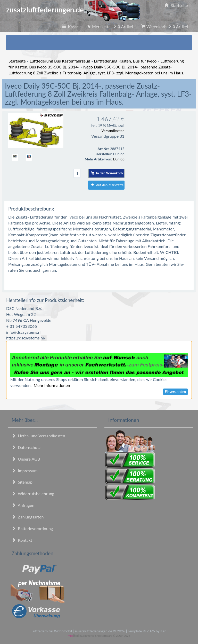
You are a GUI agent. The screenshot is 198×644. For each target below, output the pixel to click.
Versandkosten (113, 131)
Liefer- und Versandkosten (38, 436)
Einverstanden (175, 392)
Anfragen (23, 505)
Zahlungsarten (28, 517)
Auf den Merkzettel (108, 185)
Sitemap (22, 482)
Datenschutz (26, 447)
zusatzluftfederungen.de (73, 10)
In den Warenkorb (107, 173)
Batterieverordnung (32, 528)
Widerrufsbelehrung (33, 494)
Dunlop (119, 159)
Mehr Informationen (52, 385)
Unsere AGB (26, 459)
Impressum (25, 471)
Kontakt (22, 540)
